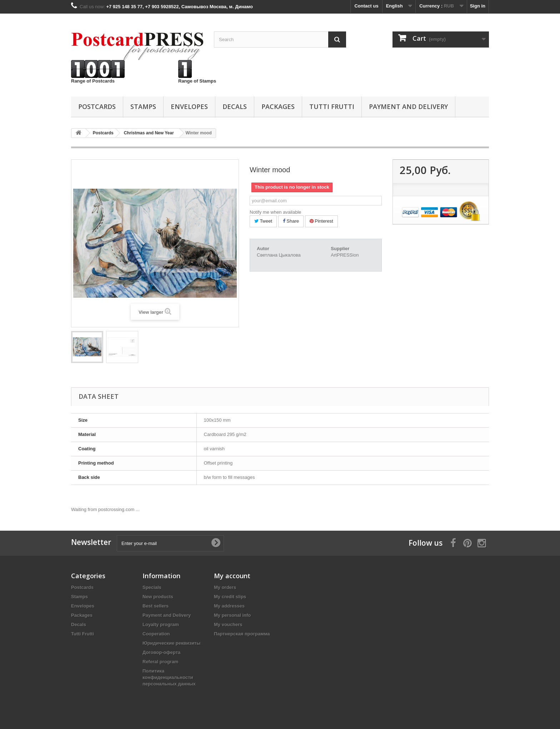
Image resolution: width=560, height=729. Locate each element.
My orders (225, 587)
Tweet (263, 221)
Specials (152, 587)
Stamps (143, 106)
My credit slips (230, 597)
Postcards (97, 106)
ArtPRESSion (345, 255)
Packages (278, 106)
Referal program (160, 662)
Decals (235, 106)
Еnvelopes (189, 106)
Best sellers (156, 606)
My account (232, 576)
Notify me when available (276, 212)
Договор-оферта (161, 652)
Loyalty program (161, 624)
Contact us (366, 6)
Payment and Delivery (408, 106)
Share (291, 221)
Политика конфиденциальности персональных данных (169, 677)
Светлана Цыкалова (279, 255)
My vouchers (228, 624)
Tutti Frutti (332, 106)
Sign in (478, 6)
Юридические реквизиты (171, 643)
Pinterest (321, 221)
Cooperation (156, 634)
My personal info (232, 615)
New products (158, 597)
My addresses (229, 606)
